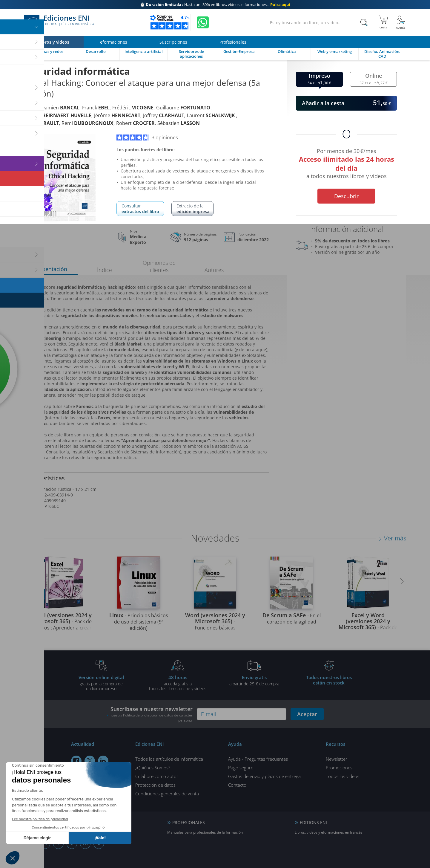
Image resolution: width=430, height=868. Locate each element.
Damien (60, 108)
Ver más (395, 538)
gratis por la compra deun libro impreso (101, 683)
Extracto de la (193, 209)
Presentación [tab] (51, 269)
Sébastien (179, 123)
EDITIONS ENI (313, 822)
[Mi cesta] (383, 22)
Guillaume (184, 108)
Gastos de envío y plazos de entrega (264, 776)
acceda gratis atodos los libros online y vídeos (178, 683)
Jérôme (117, 115)
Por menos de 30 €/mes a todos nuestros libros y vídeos (346, 165)
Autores (214, 270)
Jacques (58, 115)
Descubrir (346, 196)
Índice (105, 270)
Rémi (87, 123)
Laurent (212, 115)
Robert (135, 123)
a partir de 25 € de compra (254, 680)
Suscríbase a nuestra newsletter (150, 714)
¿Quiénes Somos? (153, 768)
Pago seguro (241, 768)
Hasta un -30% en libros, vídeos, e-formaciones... (215, 4)
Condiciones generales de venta (167, 794)
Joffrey (164, 115)
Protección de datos (155, 785)
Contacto (237, 785)
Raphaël (41, 123)
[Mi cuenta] (401, 22)
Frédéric (133, 108)
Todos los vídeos (343, 776)
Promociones (339, 768)
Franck (96, 108)
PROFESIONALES (189, 822)
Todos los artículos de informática (169, 759)
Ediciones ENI (59, 22)
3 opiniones (147, 137)
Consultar (140, 209)
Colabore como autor (157, 776)
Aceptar (307, 714)
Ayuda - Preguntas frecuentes (258, 759)
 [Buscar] (364, 23)
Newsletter (337, 759)
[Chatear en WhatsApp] (203, 22)
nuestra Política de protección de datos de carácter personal (151, 718)
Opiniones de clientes (159, 266)
